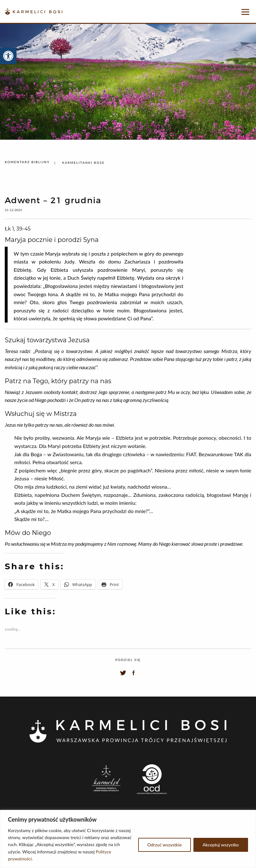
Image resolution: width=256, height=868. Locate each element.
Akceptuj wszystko (221, 845)
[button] (8, 56)
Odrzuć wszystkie (165, 845)
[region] (128, 839)
